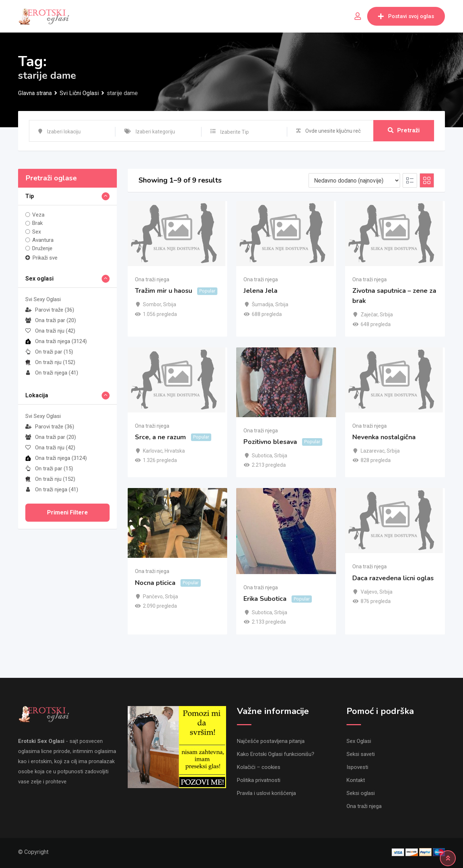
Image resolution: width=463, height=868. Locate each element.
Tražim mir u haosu (163, 291)
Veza (38, 215)
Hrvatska (175, 451)
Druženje (42, 248)
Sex (37, 232)
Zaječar (369, 315)
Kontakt (356, 780)
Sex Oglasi (359, 741)
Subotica (262, 456)
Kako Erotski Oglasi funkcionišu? (276, 754)
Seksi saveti (361, 754)
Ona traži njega (56, 341)
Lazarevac (373, 451)
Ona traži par (51, 320)
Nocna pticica (155, 583)
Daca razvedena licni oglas (393, 578)
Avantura (43, 240)
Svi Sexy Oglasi (43, 299)
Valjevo (369, 592)
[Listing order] (354, 180)
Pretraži (404, 131)
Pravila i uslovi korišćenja (266, 793)
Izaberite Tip (235, 132)
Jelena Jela (260, 291)
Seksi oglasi (361, 793)
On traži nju (50, 362)
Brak (37, 223)
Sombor (152, 304)
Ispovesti (357, 767)
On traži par (49, 352)
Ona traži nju (50, 331)
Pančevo (153, 597)
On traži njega (52, 373)
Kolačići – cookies (259, 767)
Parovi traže (50, 310)
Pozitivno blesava (270, 442)
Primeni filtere (67, 512)
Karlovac (153, 451)
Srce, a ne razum (160, 437)
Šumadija (262, 304)
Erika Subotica (265, 599)
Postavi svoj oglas (406, 16)
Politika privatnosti (259, 780)
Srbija (170, 304)
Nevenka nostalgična (384, 437)
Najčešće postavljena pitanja (271, 741)
